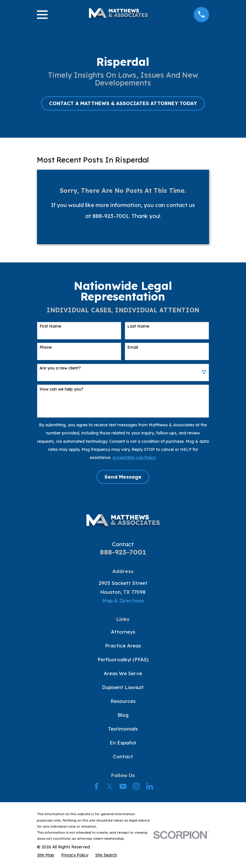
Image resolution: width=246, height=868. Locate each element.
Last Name (138, 326)
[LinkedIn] (150, 786)
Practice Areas (123, 646)
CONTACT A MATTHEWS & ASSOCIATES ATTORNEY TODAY (123, 103)
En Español (123, 743)
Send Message (123, 477)
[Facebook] (96, 786)
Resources (123, 701)
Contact (123, 756)
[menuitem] (46, 855)
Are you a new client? (60, 368)
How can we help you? (61, 389)
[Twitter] (110, 786)
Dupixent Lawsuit (123, 687)
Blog (123, 715)
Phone (46, 347)
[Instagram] (136, 786)
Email (133, 347)
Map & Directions (123, 601)
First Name (50, 326)
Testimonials (123, 729)
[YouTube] (123, 786)
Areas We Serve (123, 673)
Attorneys (123, 632)
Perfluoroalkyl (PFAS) (123, 659)
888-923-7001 (123, 552)
